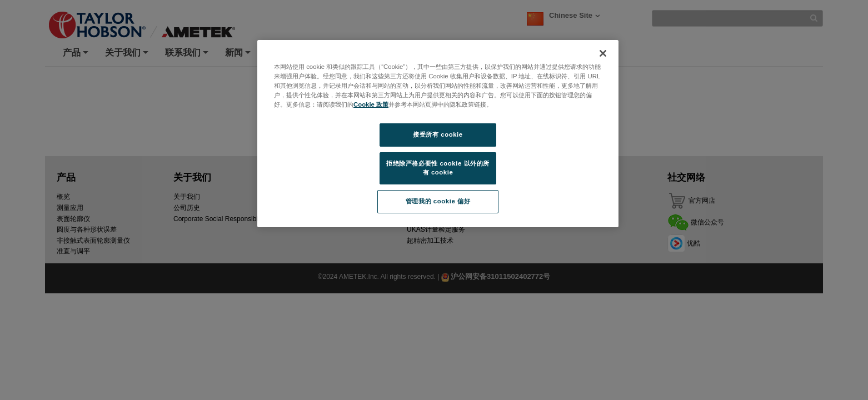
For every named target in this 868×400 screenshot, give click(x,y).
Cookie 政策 (371, 104)
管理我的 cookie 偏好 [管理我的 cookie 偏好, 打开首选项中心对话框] (438, 201)
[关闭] (603, 53)
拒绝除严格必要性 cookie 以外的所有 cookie (438, 168)
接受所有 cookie (438, 134)
